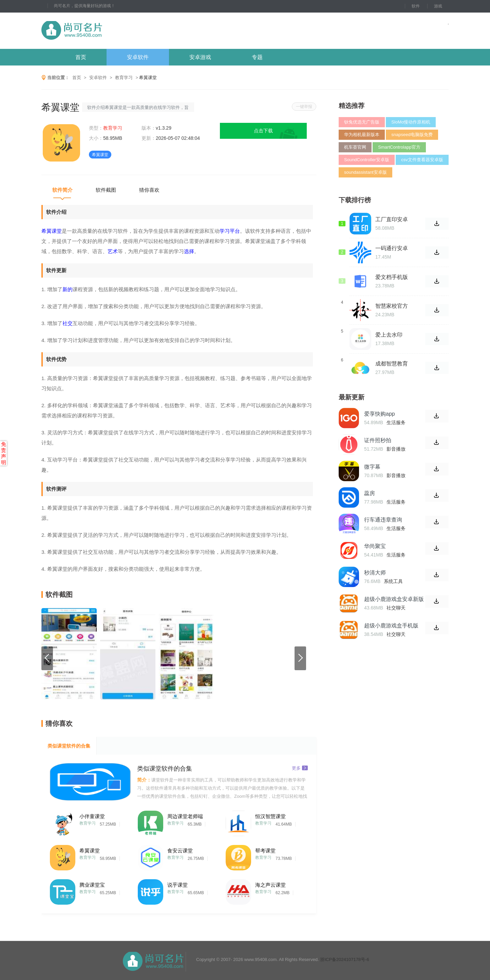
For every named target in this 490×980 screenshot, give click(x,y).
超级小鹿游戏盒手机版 (391, 626)
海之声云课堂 (270, 885)
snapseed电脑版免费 (412, 135)
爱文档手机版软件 (392, 277)
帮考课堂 (265, 851)
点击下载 (263, 131)
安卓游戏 (200, 57)
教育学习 (124, 78)
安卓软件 (138, 57)
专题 (257, 57)
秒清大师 (375, 573)
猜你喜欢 (149, 190)
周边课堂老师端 (185, 816)
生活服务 (396, 422)
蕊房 (370, 493)
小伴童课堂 (92, 816)
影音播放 (396, 449)
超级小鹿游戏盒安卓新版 (394, 599)
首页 (81, 57)
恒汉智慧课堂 (270, 816)
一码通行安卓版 (392, 248)
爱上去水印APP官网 (389, 335)
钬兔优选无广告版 (362, 122)
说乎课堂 (177, 885)
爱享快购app (380, 414)
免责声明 (4, 453)
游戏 (438, 6)
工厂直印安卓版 (392, 220)
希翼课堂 (90, 851)
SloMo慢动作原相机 (411, 122)
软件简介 (62, 190)
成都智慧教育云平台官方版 (392, 364)
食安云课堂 (180, 851)
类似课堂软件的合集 (69, 746)
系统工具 (393, 581)
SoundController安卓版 (367, 160)
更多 (300, 768)
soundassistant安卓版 (365, 172)
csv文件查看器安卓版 (422, 160)
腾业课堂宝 (92, 885)
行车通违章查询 (383, 520)
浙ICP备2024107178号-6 (345, 959)
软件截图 (106, 190)
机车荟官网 (355, 147)
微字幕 (372, 467)
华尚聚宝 (375, 546)
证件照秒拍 (378, 440)
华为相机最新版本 (362, 135)
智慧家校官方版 (392, 306)
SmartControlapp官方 (399, 147)
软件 (416, 6)
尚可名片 (109, 31)
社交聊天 (396, 608)
